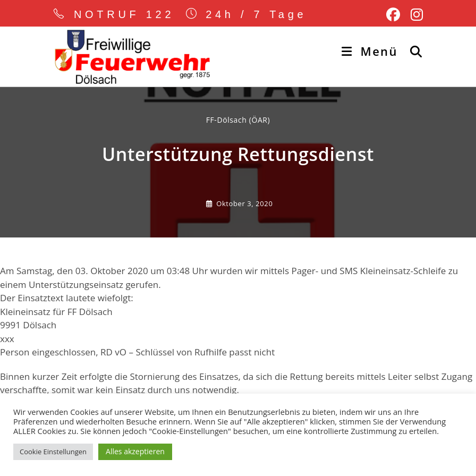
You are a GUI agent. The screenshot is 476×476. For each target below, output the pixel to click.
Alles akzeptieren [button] (135, 451)
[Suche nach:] (413, 51)
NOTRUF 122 (124, 14)
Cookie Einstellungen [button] (53, 452)
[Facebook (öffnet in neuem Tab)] (393, 15)
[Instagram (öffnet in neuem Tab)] (414, 15)
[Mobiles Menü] (372, 51)
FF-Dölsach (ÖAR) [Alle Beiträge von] (238, 120)
